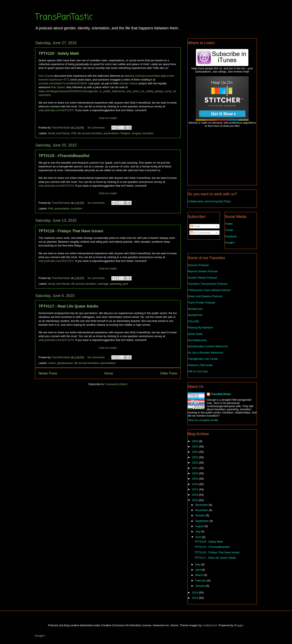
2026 (195, 441)
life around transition (90, 133)
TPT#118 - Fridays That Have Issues (71, 231)
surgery (136, 133)
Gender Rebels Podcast (202, 278)
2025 (195, 446)
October (201, 515)
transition (148, 133)
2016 (195, 495)
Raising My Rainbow (200, 327)
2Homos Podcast (198, 265)
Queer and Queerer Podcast (205, 296)
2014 (195, 593)
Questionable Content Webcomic (208, 346)
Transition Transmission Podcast (207, 284)
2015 (195, 500)
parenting (116, 284)
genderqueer (65, 363)
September (202, 521)
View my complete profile (203, 420)
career (52, 363)
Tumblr (229, 230)
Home (109, 373)
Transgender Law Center (203, 359)
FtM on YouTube (198, 371)
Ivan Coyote (46, 76)
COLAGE (193, 321)
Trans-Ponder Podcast (201, 303)
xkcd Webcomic (197, 340)
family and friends (59, 133)
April (198, 570)
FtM (74, 133)
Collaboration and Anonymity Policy (209, 201)
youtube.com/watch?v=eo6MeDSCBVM (63, 83)
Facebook (231, 236)
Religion (125, 133)
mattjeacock (210, 625)
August (200, 526)
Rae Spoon (58, 87)
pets (126, 284)
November (202, 510)
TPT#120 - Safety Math (59, 53)
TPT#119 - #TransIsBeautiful (64, 156)
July (198, 531)
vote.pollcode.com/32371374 (56, 110)
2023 (195, 457)
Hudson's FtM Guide (200, 365)
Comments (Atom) (116, 384)
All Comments (200, 233)
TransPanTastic (64, 17)
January (201, 586)
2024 (195, 452)
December (202, 505)
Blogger (239, 625)
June (199, 537)
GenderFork (195, 315)
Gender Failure (129, 83)
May (198, 564)
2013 (195, 598)
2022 (195, 463)
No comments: (97, 128)
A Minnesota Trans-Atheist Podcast (209, 290)
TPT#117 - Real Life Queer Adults (68, 306)
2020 (195, 473)
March (200, 575)
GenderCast (195, 309)
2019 (195, 479)
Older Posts (169, 373)
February (201, 580)
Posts (195, 226)
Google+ (230, 243)
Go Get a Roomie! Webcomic (206, 353)
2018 (195, 484)
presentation (112, 133)
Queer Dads (195, 334)
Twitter (229, 224)
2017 (195, 489)
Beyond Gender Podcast (203, 271)
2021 (195, 468)
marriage (103, 284)
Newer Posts (48, 373)
